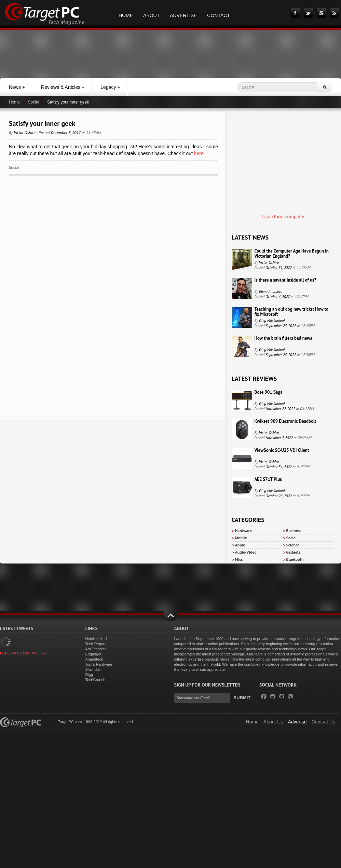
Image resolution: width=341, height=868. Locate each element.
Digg (89, 675)
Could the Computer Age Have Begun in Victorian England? (292, 254)
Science (293, 545)
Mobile (241, 538)
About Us (273, 722)
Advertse (297, 722)
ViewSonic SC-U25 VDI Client (282, 450)
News (17, 87)
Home (126, 15)
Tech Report (95, 644)
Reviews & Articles (63, 87)
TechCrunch (95, 680)
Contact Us (323, 722)
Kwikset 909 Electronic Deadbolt (285, 421)
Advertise (183, 15)
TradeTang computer (283, 217)
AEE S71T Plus (268, 479)
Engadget (93, 654)
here (198, 153)
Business (294, 531)
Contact (219, 15)
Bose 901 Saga (269, 392)
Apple (240, 545)
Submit (242, 698)
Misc (239, 559)
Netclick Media (97, 639)
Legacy (110, 87)
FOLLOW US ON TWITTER (23, 653)
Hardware (243, 531)
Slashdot (92, 669)
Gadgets (294, 552)
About (151, 15)
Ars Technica (96, 649)
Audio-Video (246, 552)
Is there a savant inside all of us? (285, 280)
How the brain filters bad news (283, 338)
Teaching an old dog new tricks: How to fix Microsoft (291, 312)
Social (34, 102)
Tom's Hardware (99, 664)
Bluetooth (295, 559)
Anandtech (94, 659)
